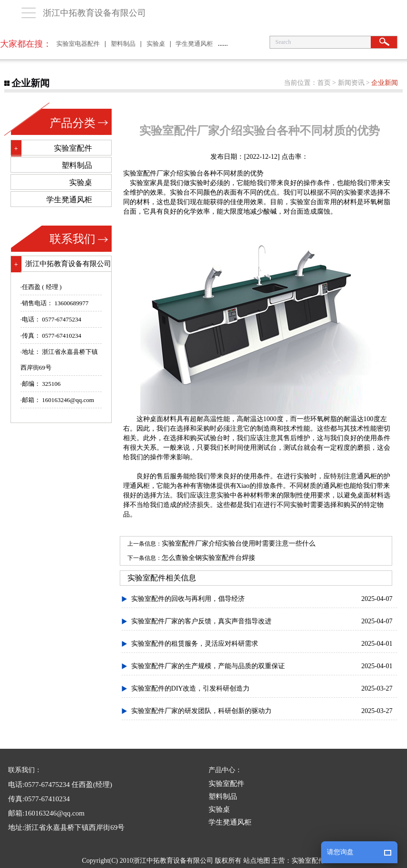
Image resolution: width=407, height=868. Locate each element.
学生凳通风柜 (194, 44)
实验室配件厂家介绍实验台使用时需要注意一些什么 (239, 543)
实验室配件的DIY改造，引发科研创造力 (191, 688)
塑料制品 (123, 44)
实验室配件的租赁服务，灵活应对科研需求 (195, 644)
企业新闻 (385, 83)
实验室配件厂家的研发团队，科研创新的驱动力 (201, 711)
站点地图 (257, 861)
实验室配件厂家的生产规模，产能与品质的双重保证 (208, 666)
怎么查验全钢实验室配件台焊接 (209, 558)
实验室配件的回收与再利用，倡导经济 (188, 599)
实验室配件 (140, 173)
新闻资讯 (351, 83)
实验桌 (156, 44)
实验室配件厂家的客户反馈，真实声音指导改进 (201, 621)
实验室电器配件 (78, 44)
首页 (324, 83)
